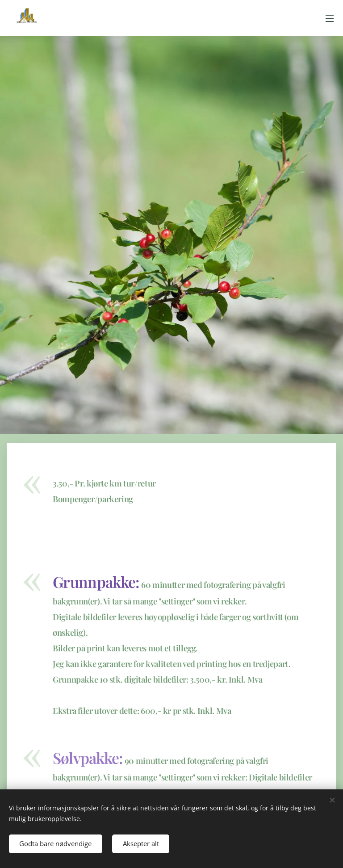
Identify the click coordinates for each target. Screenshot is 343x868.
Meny (330, 18)
